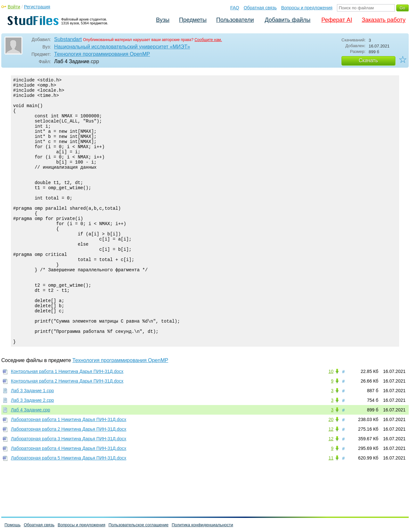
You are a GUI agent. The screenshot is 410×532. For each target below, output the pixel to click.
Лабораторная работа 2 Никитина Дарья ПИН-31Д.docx (69, 479)
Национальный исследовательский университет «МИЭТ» (122, 47)
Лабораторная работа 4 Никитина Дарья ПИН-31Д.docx (69, 498)
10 (331, 421)
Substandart (68, 39)
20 (331, 469)
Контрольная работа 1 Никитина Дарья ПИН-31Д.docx (67, 421)
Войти (14, 7)
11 (331, 508)
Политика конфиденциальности (202, 525)
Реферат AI (337, 20)
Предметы (193, 20)
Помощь (12, 525)
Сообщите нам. (208, 40)
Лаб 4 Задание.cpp (31, 460)
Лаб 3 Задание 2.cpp (32, 450)
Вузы (163, 20)
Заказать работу (384, 20)
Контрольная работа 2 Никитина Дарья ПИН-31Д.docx (67, 431)
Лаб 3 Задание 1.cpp (32, 441)
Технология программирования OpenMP (102, 54)
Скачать (368, 60)
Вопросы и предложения (307, 8)
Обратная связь (260, 8)
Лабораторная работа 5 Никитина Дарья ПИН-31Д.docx (69, 508)
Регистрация (37, 7)
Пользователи (235, 20)
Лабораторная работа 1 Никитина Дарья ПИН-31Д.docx (69, 469)
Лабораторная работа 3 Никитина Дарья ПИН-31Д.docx (69, 489)
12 (331, 479)
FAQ (235, 8)
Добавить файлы (287, 20)
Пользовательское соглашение (139, 525)
